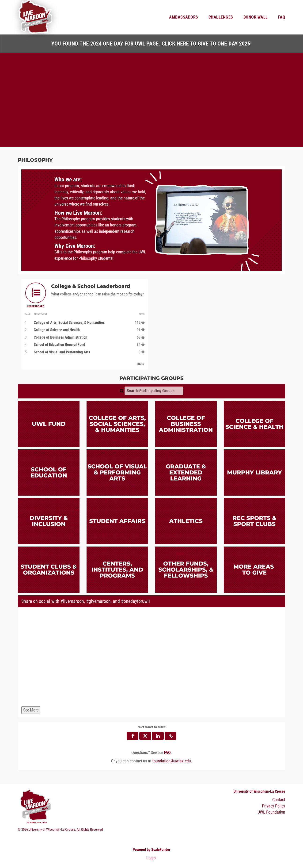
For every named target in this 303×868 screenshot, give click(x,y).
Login (151, 858)
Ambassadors (184, 17)
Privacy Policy (274, 806)
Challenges (221, 17)
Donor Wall (256, 17)
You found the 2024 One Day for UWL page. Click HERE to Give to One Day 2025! (151, 44)
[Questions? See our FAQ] (167, 753)
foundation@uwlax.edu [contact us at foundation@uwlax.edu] (172, 761)
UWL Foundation (271, 812)
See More (31, 710)
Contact (279, 800)
